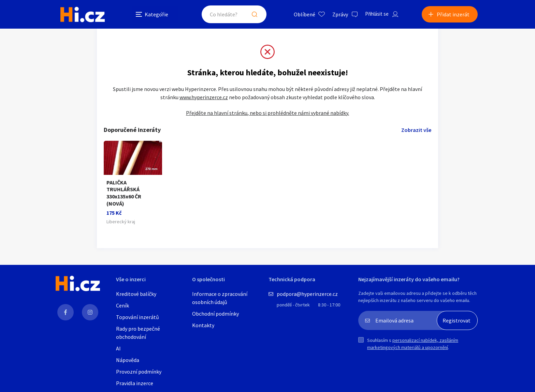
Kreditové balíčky (136, 295)
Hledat (250, 15)
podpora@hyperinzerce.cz (307, 295)
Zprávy (334, 15)
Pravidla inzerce (135, 385)
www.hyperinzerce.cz (204, 105)
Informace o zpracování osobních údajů (220, 299)
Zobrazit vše (416, 138)
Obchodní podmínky (215, 315)
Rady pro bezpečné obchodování (138, 334)
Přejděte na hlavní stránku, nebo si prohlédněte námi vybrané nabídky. (267, 121)
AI (118, 350)
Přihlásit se (372, 15)
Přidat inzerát (453, 15)
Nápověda (128, 361)
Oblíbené (298, 15)
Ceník (122, 307)
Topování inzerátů (138, 318)
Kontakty (203, 327)
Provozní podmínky (139, 373)
